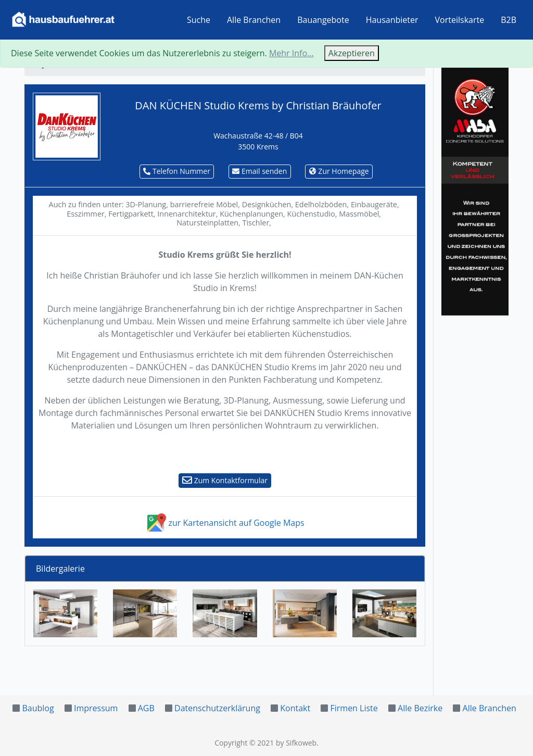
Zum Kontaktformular (225, 480)
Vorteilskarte (460, 20)
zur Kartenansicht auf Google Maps (225, 523)
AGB (146, 708)
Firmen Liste (354, 708)
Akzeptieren (352, 53)
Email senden (259, 171)
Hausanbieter (392, 20)
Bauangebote (323, 20)
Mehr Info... (291, 53)
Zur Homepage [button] (339, 171)
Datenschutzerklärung (217, 708)
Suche (199, 20)
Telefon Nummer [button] (177, 171)
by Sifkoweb (296, 743)
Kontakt (295, 708)
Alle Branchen (254, 20)
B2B (509, 20)
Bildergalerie (60, 569)
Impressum (96, 708)
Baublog (38, 708)
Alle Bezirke (420, 708)
